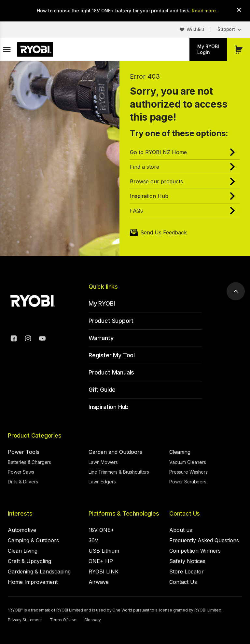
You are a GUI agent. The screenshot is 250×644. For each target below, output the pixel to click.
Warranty (101, 338)
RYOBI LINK (104, 572)
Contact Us (185, 513)
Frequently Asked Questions (204, 540)
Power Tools (24, 452)
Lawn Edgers (102, 482)
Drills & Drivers (23, 482)
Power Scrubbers (188, 482)
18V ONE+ (101, 530)
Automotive (22, 530)
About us (181, 530)
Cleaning (180, 452)
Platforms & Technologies (124, 513)
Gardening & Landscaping (39, 572)
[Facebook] (14, 339)
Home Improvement (33, 582)
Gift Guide (102, 390)
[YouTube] (42, 339)
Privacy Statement (25, 620)
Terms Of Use (63, 620)
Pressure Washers (188, 472)
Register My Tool (112, 355)
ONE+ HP (101, 561)
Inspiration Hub (109, 407)
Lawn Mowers (103, 462)
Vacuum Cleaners (188, 462)
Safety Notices (187, 561)
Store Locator (187, 572)
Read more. (204, 11)
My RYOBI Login (208, 49)
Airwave (99, 582)
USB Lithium (104, 551)
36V (93, 540)
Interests (20, 513)
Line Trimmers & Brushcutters (119, 472)
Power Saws (21, 472)
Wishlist (195, 29)
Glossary (93, 620)
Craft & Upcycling (29, 561)
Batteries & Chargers (29, 462)
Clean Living (23, 551)
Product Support (111, 321)
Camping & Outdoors (33, 540)
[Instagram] (28, 339)
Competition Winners (195, 551)
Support (226, 29)
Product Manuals (111, 372)
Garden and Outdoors (115, 452)
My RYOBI (102, 303)
